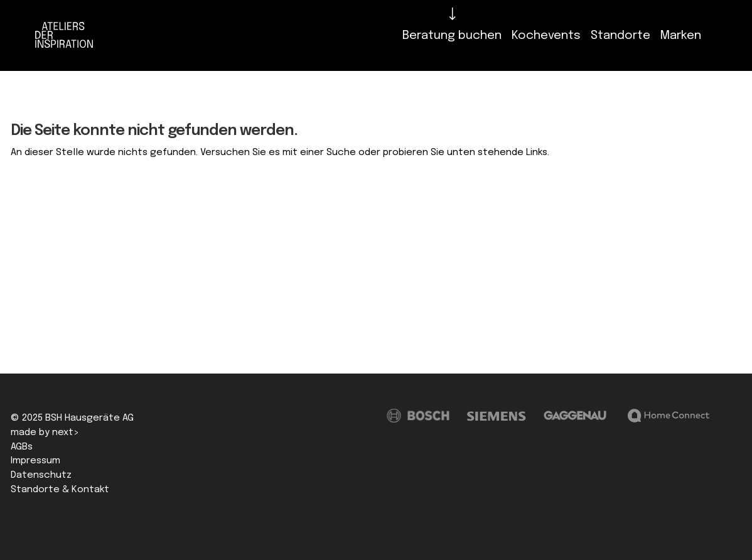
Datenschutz (41, 475)
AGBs (22, 447)
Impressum (35, 461)
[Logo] (67, 35)
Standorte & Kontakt (60, 490)
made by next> (45, 433)
